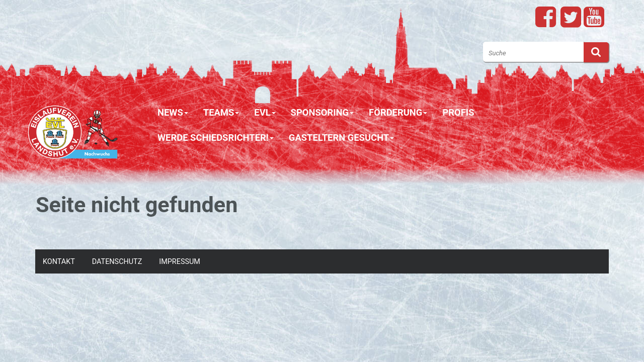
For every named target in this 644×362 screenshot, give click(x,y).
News (173, 112)
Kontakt (59, 262)
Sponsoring (323, 112)
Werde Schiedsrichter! (216, 138)
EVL (265, 112)
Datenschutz (117, 262)
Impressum (180, 262)
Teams (221, 112)
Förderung (398, 112)
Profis (458, 112)
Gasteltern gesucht (341, 138)
